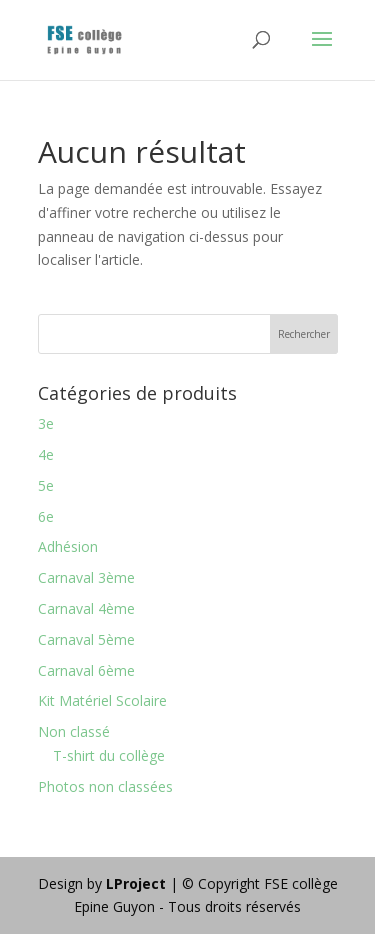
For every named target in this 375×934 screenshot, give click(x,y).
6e (46, 516)
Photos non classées (105, 786)
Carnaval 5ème (86, 639)
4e (46, 454)
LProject (138, 883)
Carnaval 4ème (86, 608)
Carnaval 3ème (86, 577)
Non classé (74, 731)
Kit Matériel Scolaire (102, 700)
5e (46, 485)
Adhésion (68, 546)
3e (46, 423)
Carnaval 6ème (86, 670)
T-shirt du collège (109, 755)
